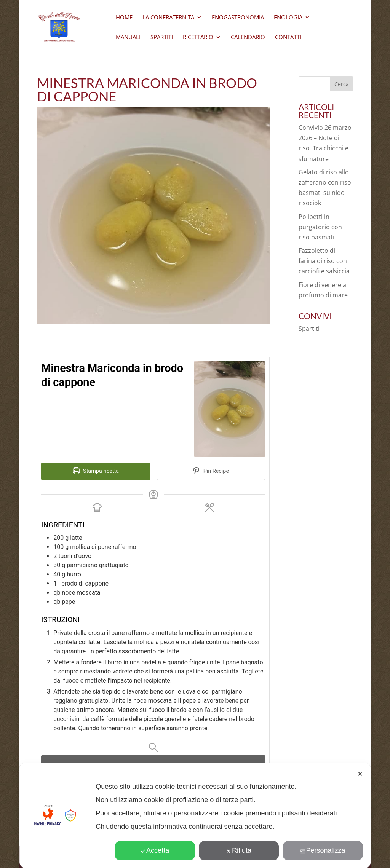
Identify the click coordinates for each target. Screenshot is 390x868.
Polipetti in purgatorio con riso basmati (320, 227)
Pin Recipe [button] (211, 471)
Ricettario (198, 37)
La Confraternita (168, 18)
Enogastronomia (238, 18)
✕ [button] (360, 774)
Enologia (288, 18)
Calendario (248, 37)
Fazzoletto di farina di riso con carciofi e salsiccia (324, 261)
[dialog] (195, 815)
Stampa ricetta (96, 471)
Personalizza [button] (323, 850)
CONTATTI (288, 37)
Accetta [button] (155, 850)
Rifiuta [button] (239, 850)
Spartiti (162, 37)
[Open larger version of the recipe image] (230, 409)
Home (124, 18)
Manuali (128, 37)
